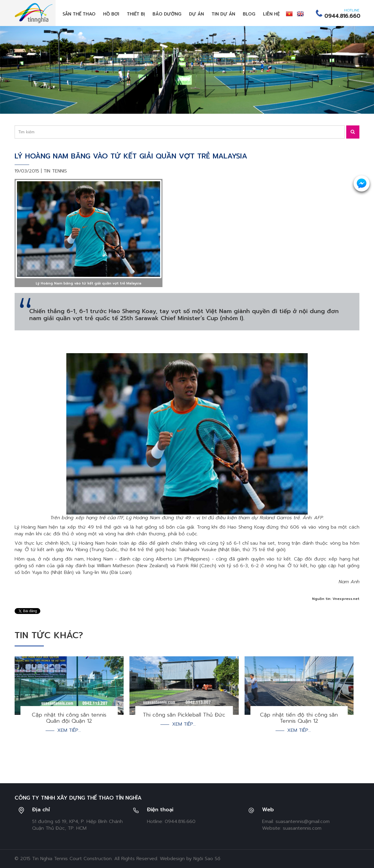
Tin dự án (223, 14)
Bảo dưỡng (167, 14)
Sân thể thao (79, 14)
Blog (249, 14)
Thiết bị (136, 14)
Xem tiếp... (69, 730)
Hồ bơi (111, 14)
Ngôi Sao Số (207, 859)
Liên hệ (271, 14)
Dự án (196, 14)
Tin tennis (55, 171)
